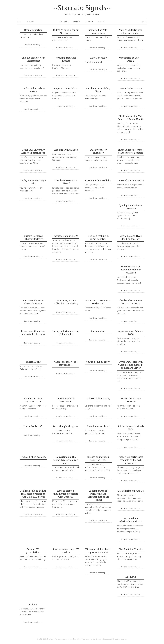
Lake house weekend (98, 426)
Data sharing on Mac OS (131, 491)
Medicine (77, 22)
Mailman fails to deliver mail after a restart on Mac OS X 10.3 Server (33, 494)
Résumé (30, 22)
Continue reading (33, 45)
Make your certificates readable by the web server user (131, 460)
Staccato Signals (82, 8)
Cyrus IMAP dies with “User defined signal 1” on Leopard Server (131, 365)
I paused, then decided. (33, 457)
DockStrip (131, 577)
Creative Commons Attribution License (111, 639)
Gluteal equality (98, 58)
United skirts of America (131, 181)
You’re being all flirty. (98, 362)
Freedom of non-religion (98, 181)
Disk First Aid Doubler (131, 549)
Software (89, 22)
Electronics (64, 22)
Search (144, 22)
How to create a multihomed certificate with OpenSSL (66, 494)
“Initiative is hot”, (33, 426)
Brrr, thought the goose (66, 426)
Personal (101, 22)
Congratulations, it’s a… (66, 88)
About (19, 22)
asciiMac (33, 605)
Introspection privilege (66, 236)
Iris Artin (51, 639)
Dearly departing (33, 30)
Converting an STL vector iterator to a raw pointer (66, 460)
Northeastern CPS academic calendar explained (131, 270)
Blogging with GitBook (66, 150)
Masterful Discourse (131, 88)
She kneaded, (98, 331)
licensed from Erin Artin (71, 639)
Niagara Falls (33, 362)
